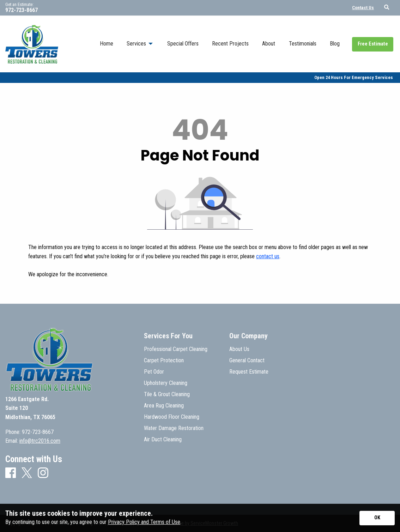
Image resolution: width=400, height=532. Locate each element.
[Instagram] (43, 473)
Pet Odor (154, 372)
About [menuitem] (269, 44)
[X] (27, 473)
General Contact (247, 361)
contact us (268, 256)
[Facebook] (11, 473)
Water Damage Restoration (174, 428)
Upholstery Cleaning (166, 383)
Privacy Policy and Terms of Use (144, 522)
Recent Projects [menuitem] (230, 44)
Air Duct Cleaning (163, 440)
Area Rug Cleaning (164, 406)
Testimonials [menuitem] (303, 44)
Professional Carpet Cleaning (176, 349)
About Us (239, 349)
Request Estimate (249, 372)
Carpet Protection (164, 361)
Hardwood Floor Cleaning (172, 417)
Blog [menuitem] (335, 44)
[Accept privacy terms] (377, 518)
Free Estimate (373, 44)
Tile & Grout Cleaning (167, 394)
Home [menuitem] (107, 44)
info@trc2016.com (40, 441)
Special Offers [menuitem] (183, 44)
